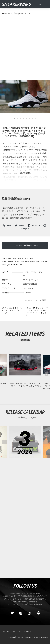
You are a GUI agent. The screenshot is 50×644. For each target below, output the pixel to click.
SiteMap (7, 632)
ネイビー (35, 280)
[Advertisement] (25, 43)
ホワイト (27, 280)
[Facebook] (21, 613)
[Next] (38, 312)
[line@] (38, 613)
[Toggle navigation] (45, 4)
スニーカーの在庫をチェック (25, 245)
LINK (9, 226)
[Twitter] (12, 613)
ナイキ (26, 272)
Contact (27, 632)
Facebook (34, 226)
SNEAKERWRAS (27, 637)
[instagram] (29, 613)
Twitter (20, 226)
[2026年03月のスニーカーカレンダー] (25, 442)
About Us (17, 632)
